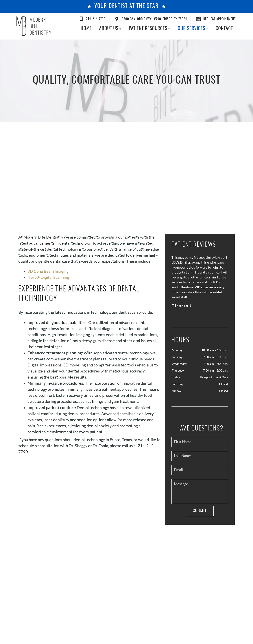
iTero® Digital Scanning (48, 277)
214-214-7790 (93, 19)
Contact (224, 29)
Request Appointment (216, 19)
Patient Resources (148, 29)
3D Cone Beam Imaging (48, 271)
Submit (200, 511)
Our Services (191, 29)
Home (86, 29)
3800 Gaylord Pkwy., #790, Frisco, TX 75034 (151, 19)
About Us (109, 29)
